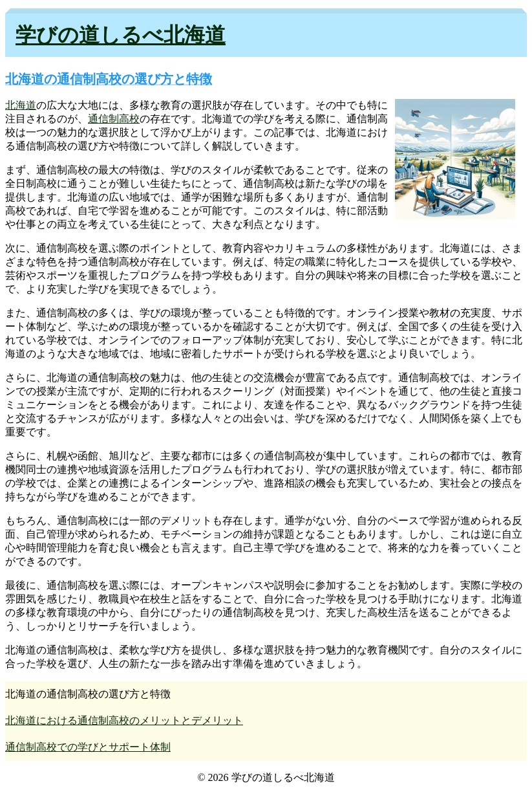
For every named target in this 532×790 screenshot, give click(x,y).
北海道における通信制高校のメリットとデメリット (124, 720)
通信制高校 (114, 119)
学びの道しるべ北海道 (121, 35)
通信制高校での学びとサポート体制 (88, 747)
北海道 (21, 105)
